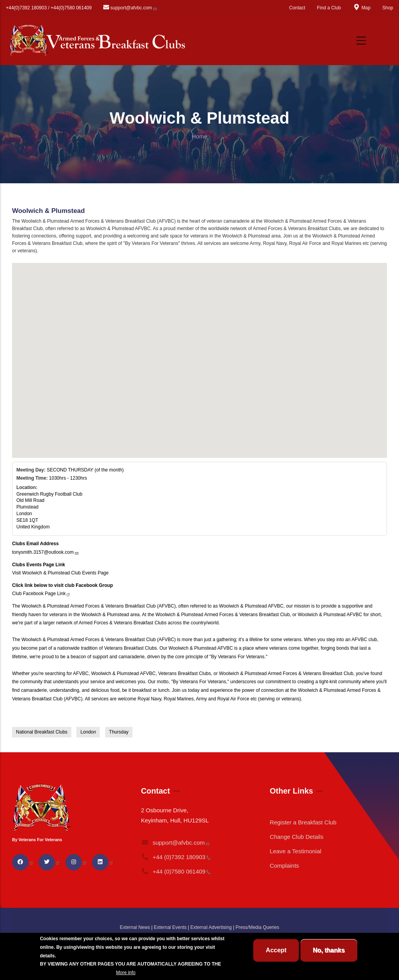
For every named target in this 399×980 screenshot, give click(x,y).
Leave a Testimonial (295, 851)
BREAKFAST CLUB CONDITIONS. (77, 973)
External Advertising (211, 927)
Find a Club (329, 8)
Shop (388, 8)
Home (199, 136)
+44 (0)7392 (176, 857)
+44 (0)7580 (176, 871)
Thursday (119, 732)
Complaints (284, 866)
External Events (170, 927)
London (88, 732)
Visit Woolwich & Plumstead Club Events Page (60, 573)
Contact (297, 8)
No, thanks (329, 950)
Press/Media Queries (257, 927)
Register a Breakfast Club (303, 822)
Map (362, 8)
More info (126, 973)
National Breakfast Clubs (42, 732)
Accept (276, 950)
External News (135, 927)
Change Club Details (297, 837)
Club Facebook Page (41, 594)
